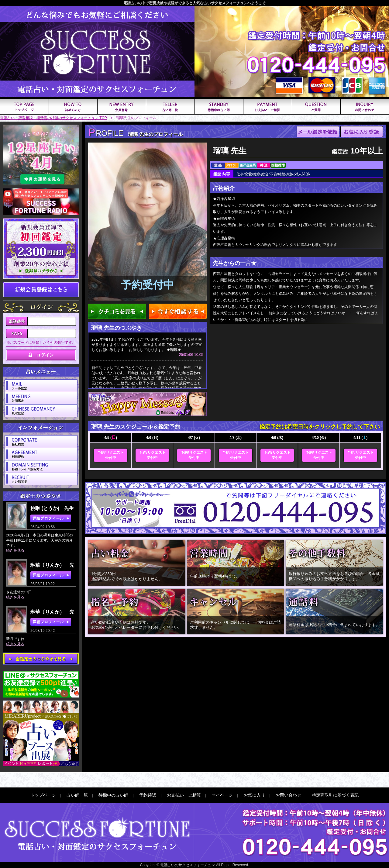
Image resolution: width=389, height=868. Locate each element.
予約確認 (148, 795)
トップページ (43, 795)
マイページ (222, 795)
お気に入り (254, 795)
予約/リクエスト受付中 (110, 455)
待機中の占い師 (113, 795)
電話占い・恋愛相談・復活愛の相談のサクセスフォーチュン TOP (53, 118)
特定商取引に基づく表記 (335, 795)
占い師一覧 (77, 795)
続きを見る (15, 550)
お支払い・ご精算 (184, 795)
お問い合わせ (288, 795)
